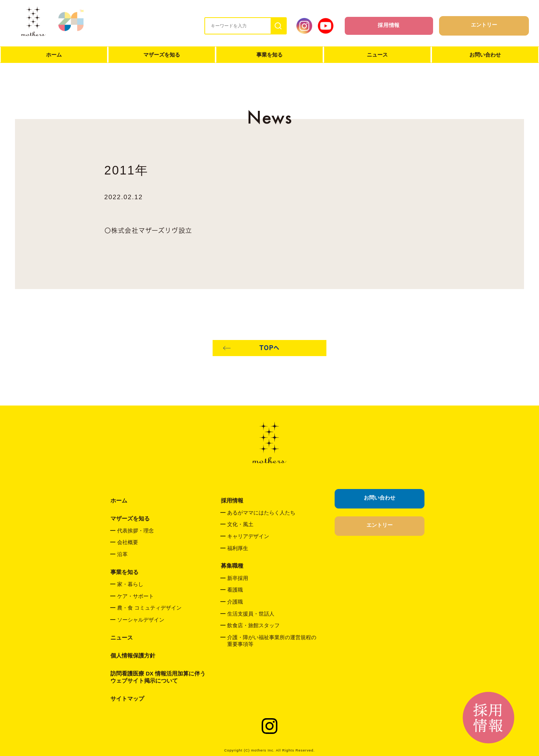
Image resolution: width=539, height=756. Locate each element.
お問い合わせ (485, 55)
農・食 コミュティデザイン (149, 608)
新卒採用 (238, 578)
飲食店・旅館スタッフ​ (253, 626)
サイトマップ (127, 699)
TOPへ (269, 348)
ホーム (54, 55)
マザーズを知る (162, 55)
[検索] (278, 26)
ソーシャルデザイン (141, 620)
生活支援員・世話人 (251, 614)
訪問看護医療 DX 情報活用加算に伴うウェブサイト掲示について (158, 677)
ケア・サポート (135, 596)
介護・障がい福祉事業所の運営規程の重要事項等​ (272, 641)
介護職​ (235, 602)
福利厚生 (238, 548)
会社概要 (128, 542)
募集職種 (232, 566)
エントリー (484, 25)
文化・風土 (240, 524)
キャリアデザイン (248, 536)
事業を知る (269, 55)
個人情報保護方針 (133, 656)
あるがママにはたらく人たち (261, 513)
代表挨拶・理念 (135, 531)
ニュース (377, 55)
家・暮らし (130, 584)
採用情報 (389, 25)
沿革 (122, 554)
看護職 (235, 590)
